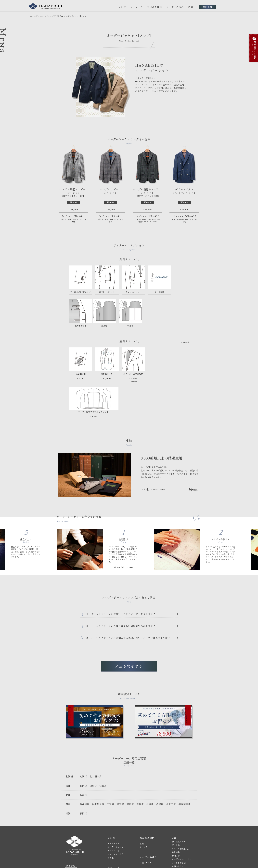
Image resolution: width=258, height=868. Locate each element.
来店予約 (207, 7)
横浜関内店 (185, 764)
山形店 (93, 745)
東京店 (120, 764)
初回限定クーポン (180, 801)
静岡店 (83, 773)
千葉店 (110, 764)
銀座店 (130, 764)
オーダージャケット (116, 807)
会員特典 (176, 812)
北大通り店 (96, 736)
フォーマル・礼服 (116, 814)
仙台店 (103, 745)
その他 (111, 817)
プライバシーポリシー (182, 844)
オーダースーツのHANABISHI (45, 16)
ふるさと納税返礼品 (181, 808)
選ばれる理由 (155, 7)
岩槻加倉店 (98, 764)
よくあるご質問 (179, 822)
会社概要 (176, 836)
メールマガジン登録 (181, 830)
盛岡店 (83, 745)
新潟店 (83, 755)
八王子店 (171, 764)
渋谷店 (160, 764)
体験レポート (146, 822)
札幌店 (83, 736)
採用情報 (176, 840)
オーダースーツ (115, 803)
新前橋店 (85, 764)
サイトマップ (178, 847)
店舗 (191, 7)
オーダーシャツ (115, 810)
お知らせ (176, 815)
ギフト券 (176, 805)
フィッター (145, 807)
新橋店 (140, 764)
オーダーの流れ (175, 7)
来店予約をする (129, 626)
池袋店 (150, 764)
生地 (142, 803)
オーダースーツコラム (182, 819)
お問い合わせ (178, 826)
